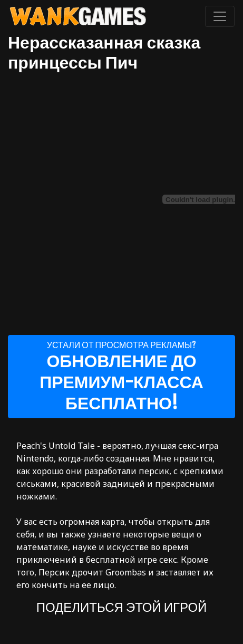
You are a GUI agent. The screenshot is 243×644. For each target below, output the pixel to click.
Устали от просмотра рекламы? (121, 377)
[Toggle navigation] (220, 16)
